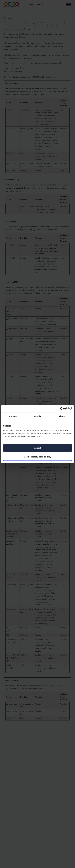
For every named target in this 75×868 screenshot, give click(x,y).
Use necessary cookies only (37, 457)
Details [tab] (37, 416)
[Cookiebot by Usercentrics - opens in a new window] (60, 409)
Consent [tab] (13, 416)
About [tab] (62, 416)
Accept (37, 448)
